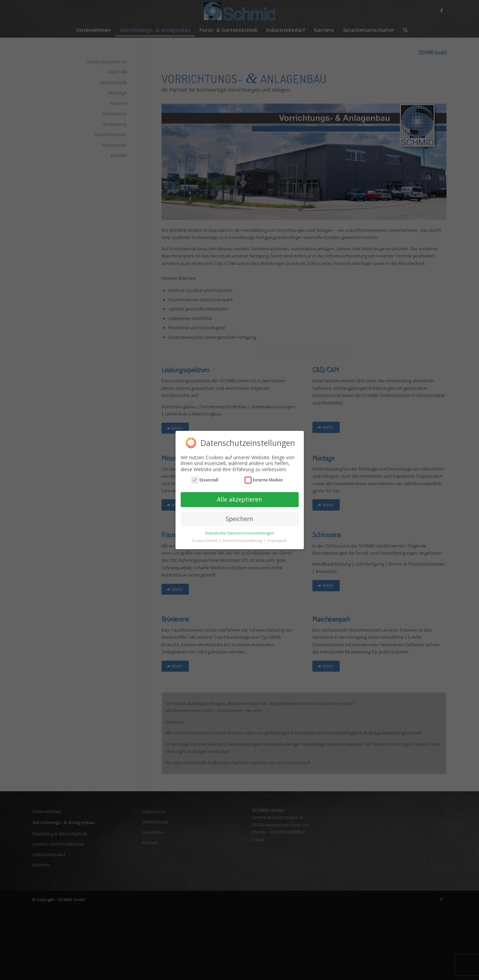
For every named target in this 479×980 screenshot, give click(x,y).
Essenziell (205, 480)
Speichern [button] (239, 519)
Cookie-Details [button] (205, 541)
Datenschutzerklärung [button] (243, 541)
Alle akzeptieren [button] (239, 499)
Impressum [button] (277, 541)
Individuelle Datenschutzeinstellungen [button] (239, 533)
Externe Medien (264, 480)
